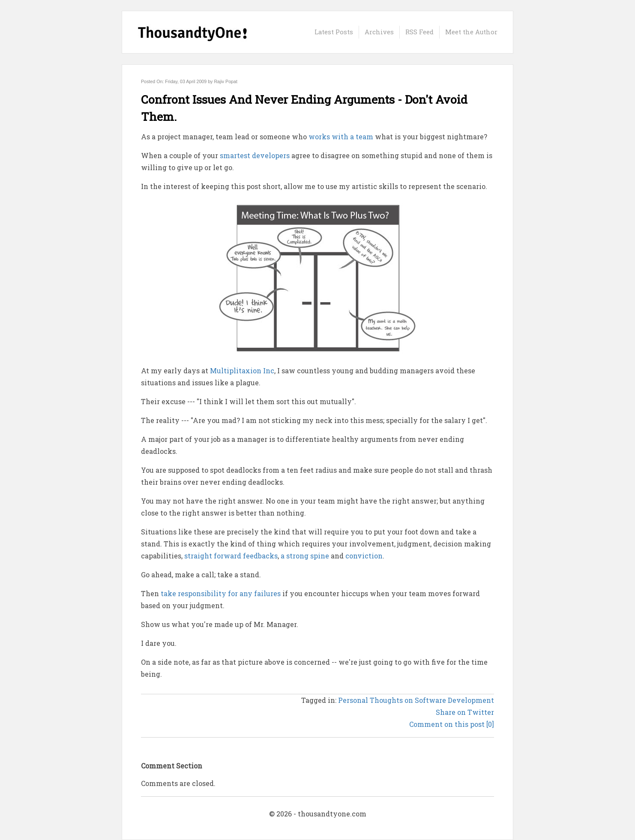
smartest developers (255, 155)
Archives (379, 32)
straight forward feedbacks (231, 556)
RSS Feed (419, 32)
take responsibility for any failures (221, 593)
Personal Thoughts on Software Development (416, 700)
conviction (364, 556)
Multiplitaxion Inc (242, 370)
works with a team (341, 136)
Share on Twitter (465, 712)
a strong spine (305, 556)
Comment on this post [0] (452, 724)
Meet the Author (471, 32)
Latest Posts (334, 32)
